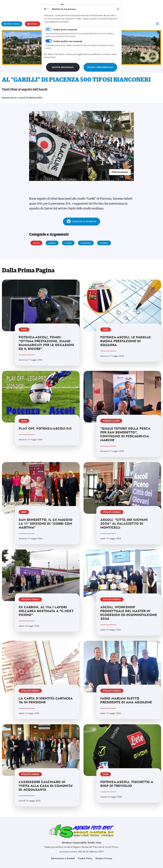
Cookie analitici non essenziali (68, 41)
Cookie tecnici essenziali (65, 30)
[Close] (118, 9)
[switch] (49, 41)
